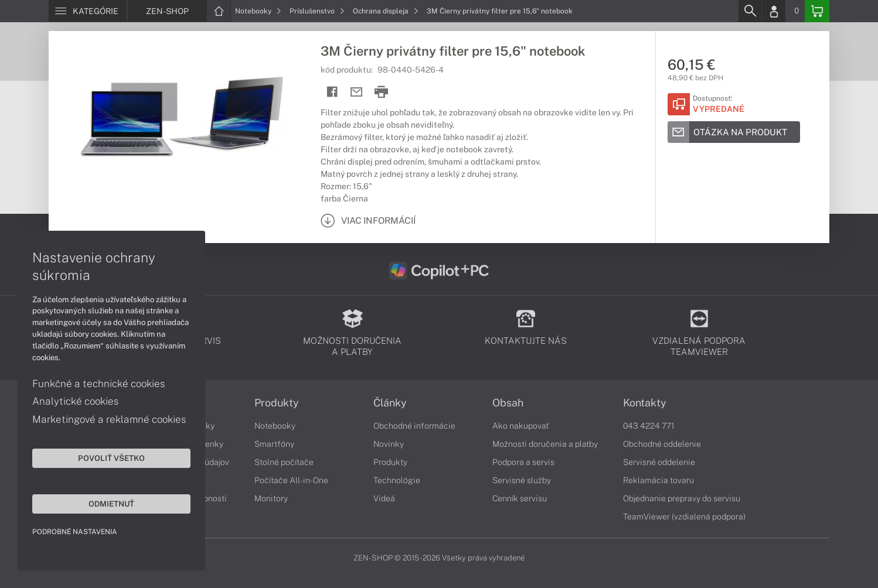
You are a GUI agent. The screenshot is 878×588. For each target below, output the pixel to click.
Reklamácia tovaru (658, 480)
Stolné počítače (284, 462)
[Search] (750, 11)
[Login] (774, 11)
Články (390, 403)
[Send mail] (357, 92)
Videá (384, 498)
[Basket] (817, 11)
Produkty (277, 403)
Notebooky (258, 11)
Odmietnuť (111, 504)
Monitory (271, 498)
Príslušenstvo (317, 11)
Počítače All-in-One (291, 480)
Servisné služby (522, 480)
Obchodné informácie (414, 426)
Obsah (508, 403)
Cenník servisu (520, 498)
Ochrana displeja (386, 11)
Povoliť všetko (111, 458)
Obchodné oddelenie (662, 444)
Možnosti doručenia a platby (545, 444)
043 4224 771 (649, 426)
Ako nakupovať (521, 426)
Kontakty (645, 403)
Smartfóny (274, 444)
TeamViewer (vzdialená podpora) (684, 517)
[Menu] (88, 11)
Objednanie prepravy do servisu (682, 498)
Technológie (397, 480)
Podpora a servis (523, 462)
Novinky (389, 444)
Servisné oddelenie (659, 462)
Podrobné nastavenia (75, 532)
